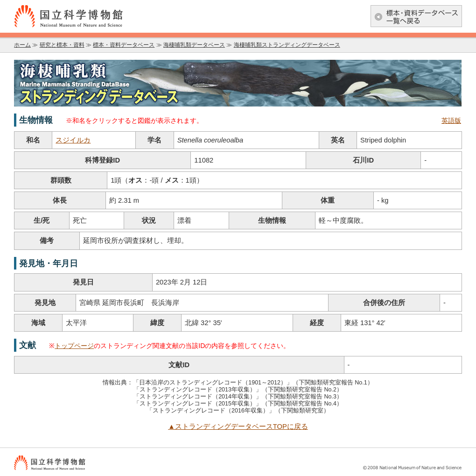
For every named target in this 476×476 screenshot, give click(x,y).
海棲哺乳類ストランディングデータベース (287, 45)
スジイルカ (73, 140)
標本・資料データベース (124, 45)
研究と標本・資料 (62, 45)
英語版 (451, 121)
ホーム (22, 45)
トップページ (74, 346)
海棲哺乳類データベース (194, 45)
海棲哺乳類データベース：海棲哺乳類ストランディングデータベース (238, 83)
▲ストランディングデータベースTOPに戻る (238, 426)
